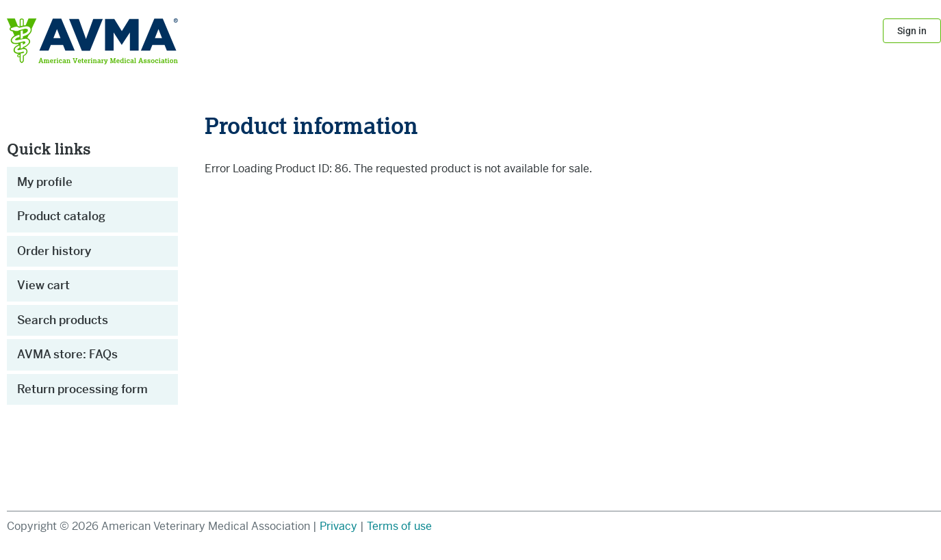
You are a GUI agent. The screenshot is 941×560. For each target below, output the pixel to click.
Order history (54, 251)
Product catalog (61, 216)
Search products (63, 320)
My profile (45, 182)
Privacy (340, 526)
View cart (43, 285)
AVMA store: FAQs (67, 354)
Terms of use (399, 526)
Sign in (912, 31)
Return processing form (82, 389)
